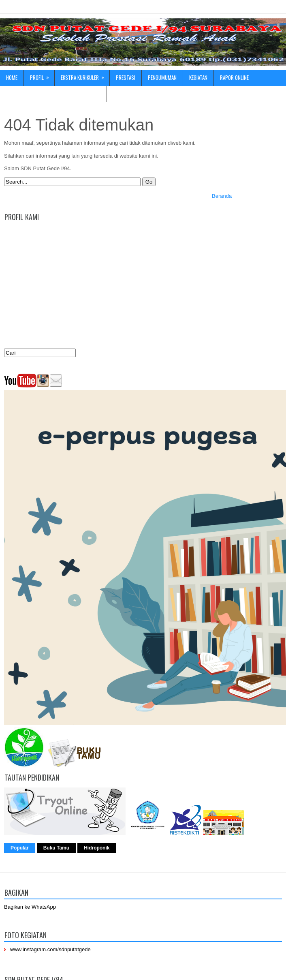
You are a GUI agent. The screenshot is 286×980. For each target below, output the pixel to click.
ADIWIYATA (16, 94)
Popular (20, 848)
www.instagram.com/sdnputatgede (50, 949)
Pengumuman (162, 77)
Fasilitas (49, 94)
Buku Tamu (56, 848)
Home (12, 77)
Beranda (222, 196)
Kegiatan (198, 77)
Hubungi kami (86, 94)
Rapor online (234, 77)
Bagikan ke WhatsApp (30, 907)
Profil (42, 76)
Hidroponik (97, 848)
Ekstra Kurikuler (85, 76)
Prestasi (126, 77)
